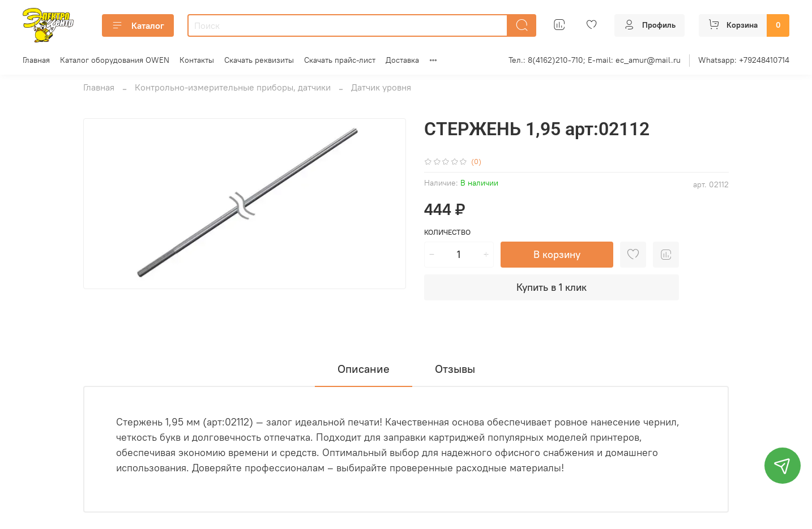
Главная (36, 60)
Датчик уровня (381, 87)
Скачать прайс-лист (340, 60)
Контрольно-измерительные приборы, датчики (233, 87)
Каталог (138, 25)
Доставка (402, 60)
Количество (447, 232)
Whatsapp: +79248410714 (744, 60)
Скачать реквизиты (259, 60)
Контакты (197, 60)
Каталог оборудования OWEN (115, 60)
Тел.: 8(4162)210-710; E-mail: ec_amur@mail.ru (595, 60)
